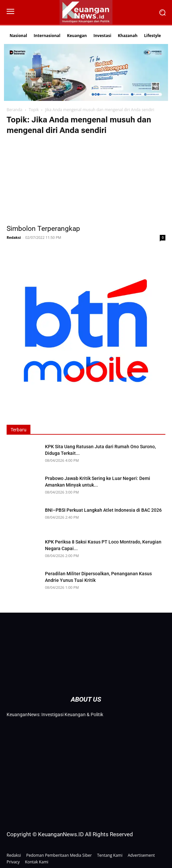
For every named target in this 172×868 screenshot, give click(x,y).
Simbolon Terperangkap (43, 229)
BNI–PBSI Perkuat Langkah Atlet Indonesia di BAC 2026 (103, 510)
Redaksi (14, 237)
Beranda (14, 110)
